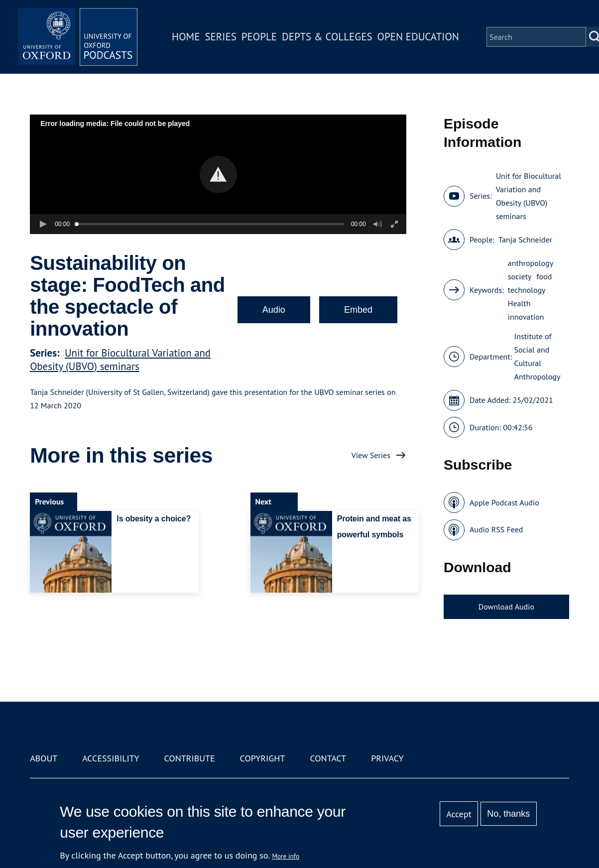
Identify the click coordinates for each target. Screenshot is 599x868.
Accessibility (111, 758)
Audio (274, 310)
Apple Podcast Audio (504, 502)
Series (220, 37)
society (520, 276)
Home (186, 37)
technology (527, 290)
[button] (218, 175)
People (259, 37)
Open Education (418, 37)
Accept (459, 814)
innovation (526, 317)
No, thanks (508, 814)
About (44, 758)
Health (519, 303)
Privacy (387, 758)
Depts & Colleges (327, 37)
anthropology (531, 263)
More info (286, 856)
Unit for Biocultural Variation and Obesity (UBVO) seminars (120, 360)
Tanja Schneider (525, 240)
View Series (371, 455)
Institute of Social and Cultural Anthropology (538, 356)
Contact (328, 758)
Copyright (263, 758)
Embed (358, 310)
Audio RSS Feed (496, 529)
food (544, 276)
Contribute (190, 758)
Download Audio (506, 607)
